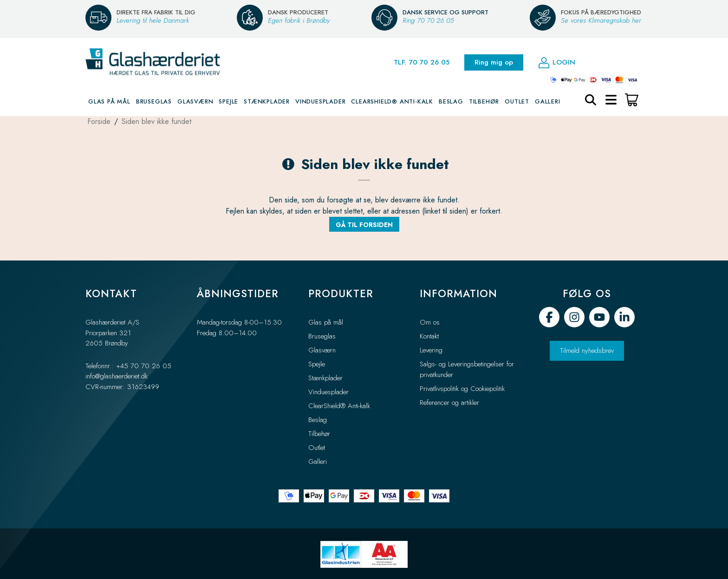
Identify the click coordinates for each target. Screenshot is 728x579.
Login (557, 63)
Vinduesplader (320, 102)
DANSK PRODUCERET (298, 12)
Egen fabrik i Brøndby (299, 20)
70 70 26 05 (435, 20)
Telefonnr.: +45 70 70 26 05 (128, 366)
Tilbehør (484, 102)
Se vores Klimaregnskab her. (602, 20)
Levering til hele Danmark (153, 20)
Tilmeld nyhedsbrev (587, 351)
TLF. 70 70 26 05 (422, 63)
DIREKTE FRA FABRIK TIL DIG (156, 12)
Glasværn (195, 102)
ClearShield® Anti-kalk (392, 102)
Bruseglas (154, 102)
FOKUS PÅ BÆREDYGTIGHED (601, 12)
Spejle (228, 102)
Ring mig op (494, 63)
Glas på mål (109, 102)
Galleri (548, 102)
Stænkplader (267, 102)
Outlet (517, 102)
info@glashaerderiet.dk (117, 376)
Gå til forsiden (364, 226)
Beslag (451, 102)
